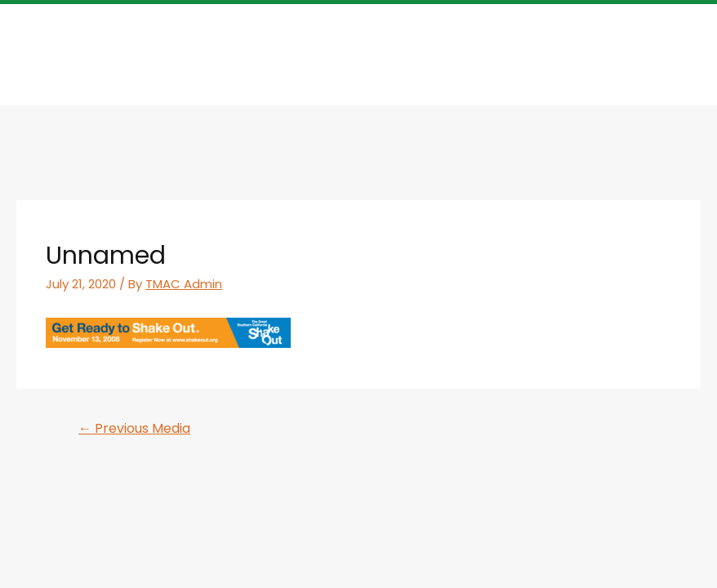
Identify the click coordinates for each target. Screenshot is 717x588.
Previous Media (134, 428)
